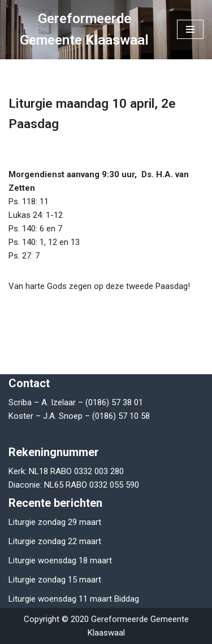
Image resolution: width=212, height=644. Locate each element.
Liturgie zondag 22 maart (55, 541)
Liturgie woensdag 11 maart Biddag (74, 599)
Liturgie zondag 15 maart (55, 580)
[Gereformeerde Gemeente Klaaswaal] (84, 30)
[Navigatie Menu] (190, 29)
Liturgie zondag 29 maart (55, 522)
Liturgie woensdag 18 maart (60, 560)
